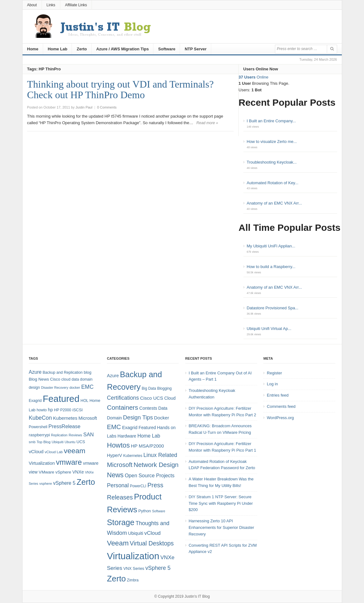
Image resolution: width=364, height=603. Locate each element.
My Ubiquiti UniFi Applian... (271, 246)
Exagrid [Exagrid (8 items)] (35, 401)
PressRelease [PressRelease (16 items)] (64, 426)
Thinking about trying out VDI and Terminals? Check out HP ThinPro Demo (120, 89)
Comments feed (281, 406)
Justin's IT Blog (197, 596)
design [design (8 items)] (34, 388)
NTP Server (196, 49)
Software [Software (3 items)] (159, 511)
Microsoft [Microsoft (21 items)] (120, 465)
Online (254, 77)
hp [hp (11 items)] (50, 410)
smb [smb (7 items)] (32, 442)
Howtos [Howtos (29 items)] (118, 445)
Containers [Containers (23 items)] (122, 407)
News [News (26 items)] (115, 475)
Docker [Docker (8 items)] (162, 418)
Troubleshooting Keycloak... (272, 162)
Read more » (207, 123)
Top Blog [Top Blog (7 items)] (43, 442)
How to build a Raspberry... (271, 267)
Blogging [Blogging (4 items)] (164, 388)
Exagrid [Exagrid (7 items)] (130, 428)
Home (33, 49)
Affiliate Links (76, 5)
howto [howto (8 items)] (42, 410)
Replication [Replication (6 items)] (59, 435)
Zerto (82, 49)
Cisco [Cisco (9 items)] (55, 379)
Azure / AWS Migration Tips (122, 49)
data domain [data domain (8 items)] (82, 379)
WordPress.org (280, 418)
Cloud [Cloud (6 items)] (170, 398)
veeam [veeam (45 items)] (75, 451)
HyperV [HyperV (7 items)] (114, 455)
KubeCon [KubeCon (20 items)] (40, 418)
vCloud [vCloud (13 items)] (36, 451)
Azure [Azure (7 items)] (113, 376)
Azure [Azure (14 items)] (35, 372)
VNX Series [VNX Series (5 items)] (134, 568)
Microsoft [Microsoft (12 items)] (88, 418)
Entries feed (278, 395)
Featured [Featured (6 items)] (147, 428)
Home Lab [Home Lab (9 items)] (149, 436)
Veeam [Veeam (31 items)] (118, 543)
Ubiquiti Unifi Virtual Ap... (269, 329)
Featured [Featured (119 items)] (61, 399)
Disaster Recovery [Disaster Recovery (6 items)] (55, 388)
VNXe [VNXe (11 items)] (78, 472)
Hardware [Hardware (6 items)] (127, 436)
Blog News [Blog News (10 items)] (39, 379)
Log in (272, 384)
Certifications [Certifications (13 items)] (123, 398)
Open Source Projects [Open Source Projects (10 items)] (150, 475)
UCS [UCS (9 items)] (81, 442)
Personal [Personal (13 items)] (118, 485)
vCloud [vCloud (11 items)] (152, 533)
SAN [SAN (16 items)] (88, 434)
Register (274, 373)
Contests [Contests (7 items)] (148, 408)
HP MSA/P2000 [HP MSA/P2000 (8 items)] (147, 446)
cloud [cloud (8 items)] (66, 379)
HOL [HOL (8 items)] (85, 401)
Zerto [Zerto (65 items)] (86, 482)
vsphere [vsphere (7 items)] (46, 484)
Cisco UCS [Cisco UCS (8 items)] (152, 398)
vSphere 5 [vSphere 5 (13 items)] (158, 568)
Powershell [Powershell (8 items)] (38, 427)
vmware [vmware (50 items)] (69, 462)
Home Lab (58, 49)
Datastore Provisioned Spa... (273, 308)
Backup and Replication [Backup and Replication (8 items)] (62, 372)
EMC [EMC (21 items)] (114, 427)
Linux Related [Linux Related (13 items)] (160, 455)
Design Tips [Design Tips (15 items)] (138, 417)
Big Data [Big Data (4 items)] (149, 388)
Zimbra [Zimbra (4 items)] (133, 580)
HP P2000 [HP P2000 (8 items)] (63, 410)
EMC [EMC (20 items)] (87, 387)
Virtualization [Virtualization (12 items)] (42, 463)
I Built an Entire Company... (271, 121)
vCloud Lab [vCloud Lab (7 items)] (54, 452)
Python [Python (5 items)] (145, 511)
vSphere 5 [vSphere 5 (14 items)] (64, 483)
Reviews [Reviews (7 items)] (75, 435)
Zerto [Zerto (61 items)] (116, 579)
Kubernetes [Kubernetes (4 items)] (133, 456)
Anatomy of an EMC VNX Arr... (274, 203)
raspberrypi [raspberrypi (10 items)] (39, 435)
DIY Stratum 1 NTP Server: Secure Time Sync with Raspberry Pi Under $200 (221, 503)
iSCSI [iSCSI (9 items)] (78, 410)
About (32, 5)
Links (51, 5)
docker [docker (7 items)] (75, 388)
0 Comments (107, 107)
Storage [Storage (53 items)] (121, 522)
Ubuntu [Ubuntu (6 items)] (70, 442)
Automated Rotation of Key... (273, 183)
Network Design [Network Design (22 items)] (156, 465)
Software (167, 49)
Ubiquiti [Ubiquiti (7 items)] (57, 442)
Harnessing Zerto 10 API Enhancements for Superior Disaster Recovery (222, 527)
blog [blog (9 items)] (87, 372)
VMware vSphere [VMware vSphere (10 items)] (55, 472)
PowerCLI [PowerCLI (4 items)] (138, 486)
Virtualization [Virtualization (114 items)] (133, 556)
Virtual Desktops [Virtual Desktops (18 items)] (152, 543)
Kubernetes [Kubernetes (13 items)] (65, 418)
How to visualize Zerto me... (272, 142)
